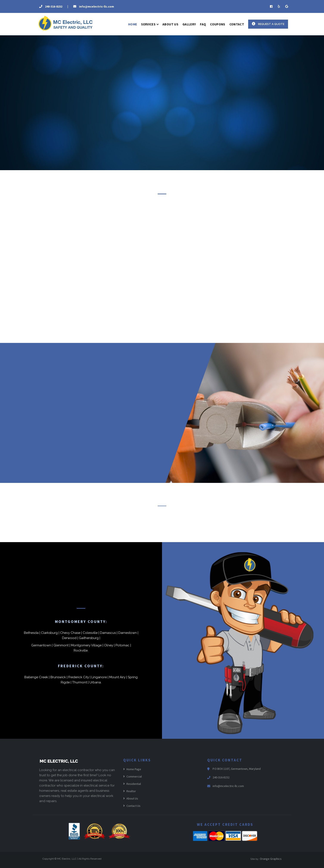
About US (170, 24)
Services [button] (150, 24)
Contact (237, 24)
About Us (131, 798)
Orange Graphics (271, 859)
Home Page (132, 769)
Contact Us (132, 806)
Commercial (132, 776)
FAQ (203, 24)
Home (133, 24)
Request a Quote (268, 24)
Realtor (130, 791)
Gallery (189, 24)
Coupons (218, 24)
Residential (132, 784)
